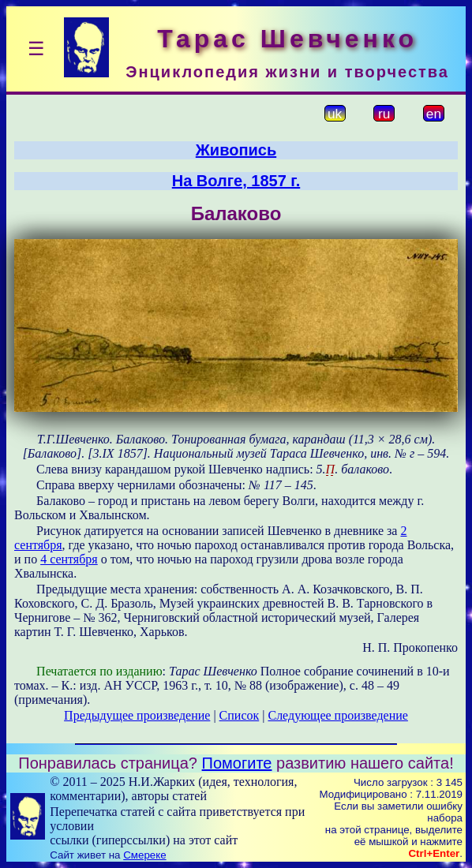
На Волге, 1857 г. (236, 181)
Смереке (144, 855)
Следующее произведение (337, 715)
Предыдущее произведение (137, 715)
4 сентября (69, 559)
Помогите (237, 763)
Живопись (236, 150)
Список (240, 715)
